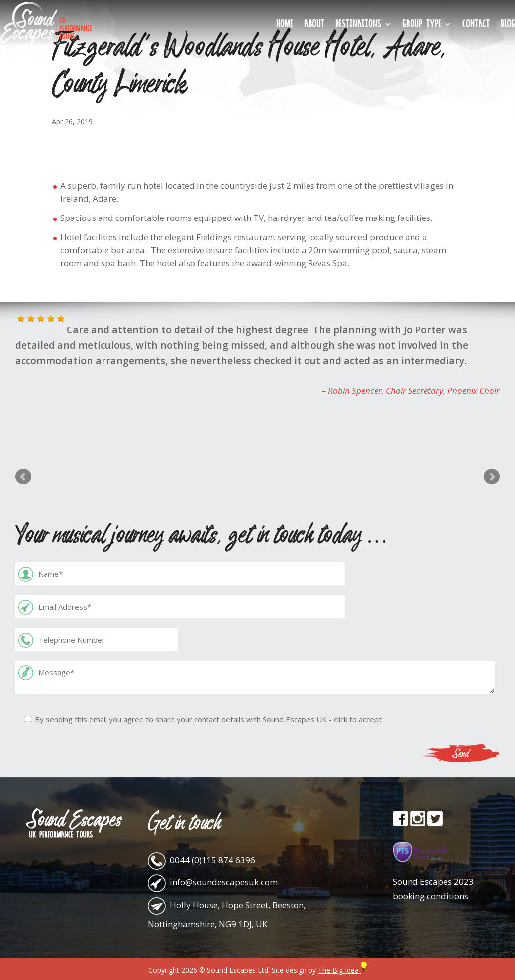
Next (492, 477)
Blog (508, 25)
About (314, 25)
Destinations (358, 25)
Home (285, 25)
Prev (23, 477)
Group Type (422, 25)
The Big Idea (342, 970)
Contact (476, 25)
